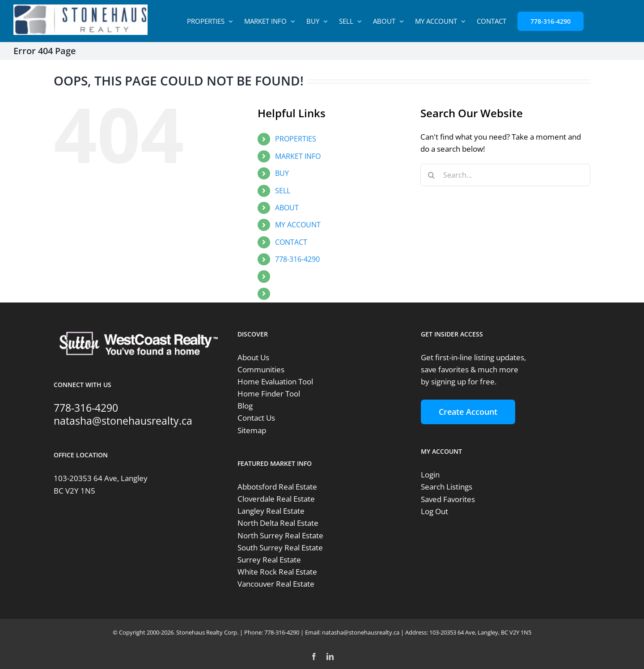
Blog (245, 406)
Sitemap (252, 430)
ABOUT (287, 208)
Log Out (434, 511)
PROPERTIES (296, 139)
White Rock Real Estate (277, 572)
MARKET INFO (298, 156)
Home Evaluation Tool (275, 381)
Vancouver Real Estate (276, 584)
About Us (253, 357)
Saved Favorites (448, 499)
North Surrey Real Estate (280, 535)
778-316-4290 (297, 259)
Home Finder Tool (269, 394)
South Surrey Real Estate (280, 548)
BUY (282, 173)
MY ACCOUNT (298, 225)
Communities (261, 369)
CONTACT (291, 242)
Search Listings (447, 487)
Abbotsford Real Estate (277, 487)
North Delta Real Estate (278, 523)
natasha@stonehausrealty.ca (123, 421)
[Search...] (505, 175)
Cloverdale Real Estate (276, 499)
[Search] (432, 175)
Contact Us (256, 418)
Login (430, 475)
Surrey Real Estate (269, 560)
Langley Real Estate (271, 511)
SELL (283, 191)
